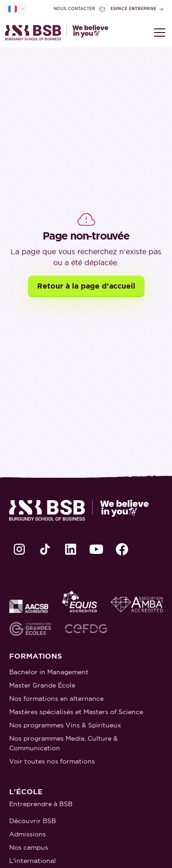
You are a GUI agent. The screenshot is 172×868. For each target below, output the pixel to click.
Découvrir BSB (33, 821)
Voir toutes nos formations (52, 761)
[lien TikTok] (45, 549)
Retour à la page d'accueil (86, 286)
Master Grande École (42, 685)
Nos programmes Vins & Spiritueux (65, 725)
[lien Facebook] (122, 549)
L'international (33, 861)
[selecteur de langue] (16, 9)
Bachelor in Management (49, 672)
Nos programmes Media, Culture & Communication (64, 743)
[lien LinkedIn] (71, 549)
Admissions (28, 834)
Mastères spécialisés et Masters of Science (76, 712)
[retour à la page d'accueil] (57, 33)
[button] (158, 33)
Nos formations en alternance (56, 699)
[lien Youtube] (96, 549)
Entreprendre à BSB (41, 804)
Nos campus (29, 847)
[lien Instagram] (19, 549)
